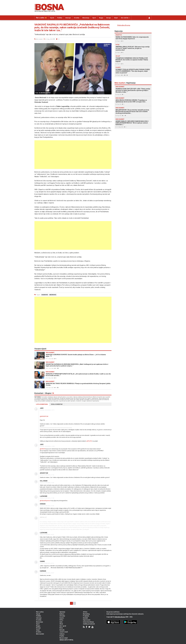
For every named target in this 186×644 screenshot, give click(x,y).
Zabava (62, 634)
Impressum (87, 620)
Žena (61, 628)
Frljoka (62, 636)
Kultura (62, 614)
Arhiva (85, 612)
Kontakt (85, 618)
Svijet (116, 18)
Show (61, 624)
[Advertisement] (73, 155)
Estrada (62, 630)
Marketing (86, 614)
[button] (110, 45)
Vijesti (52, 18)
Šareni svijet (64, 638)
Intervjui (68, 18)
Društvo (39, 632)
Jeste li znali (64, 632)
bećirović (53, 295)
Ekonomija (86, 18)
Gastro (62, 618)
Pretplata (86, 616)
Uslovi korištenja (88, 622)
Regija (101, 18)
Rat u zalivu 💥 (41, 18)
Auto (61, 622)
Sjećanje (62, 612)
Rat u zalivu (40, 612)
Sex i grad (63, 626)
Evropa (109, 18)
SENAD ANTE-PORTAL (66, 640)
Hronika (77, 18)
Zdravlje (62, 616)
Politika (60, 18)
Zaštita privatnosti (89, 624)
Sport (94, 18)
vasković (45, 295)
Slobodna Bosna (124, 25)
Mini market (40, 634)
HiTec (61, 620)
